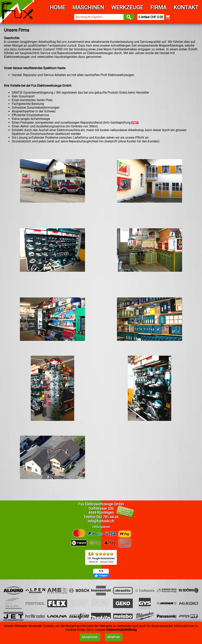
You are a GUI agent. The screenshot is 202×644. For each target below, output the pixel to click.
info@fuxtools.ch (101, 521)
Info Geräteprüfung (121, 123)
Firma (158, 7)
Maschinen (88, 7)
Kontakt (186, 7)
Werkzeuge (127, 7)
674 (101, 571)
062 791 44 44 (107, 517)
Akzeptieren (90, 637)
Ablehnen (114, 637)
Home (58, 7)
